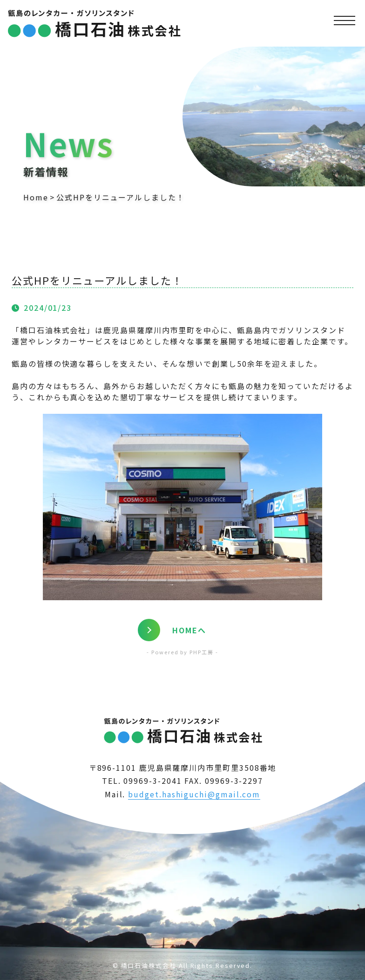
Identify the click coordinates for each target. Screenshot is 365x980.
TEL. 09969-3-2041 (142, 781)
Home (36, 197)
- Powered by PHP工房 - (182, 652)
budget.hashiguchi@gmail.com (194, 794)
